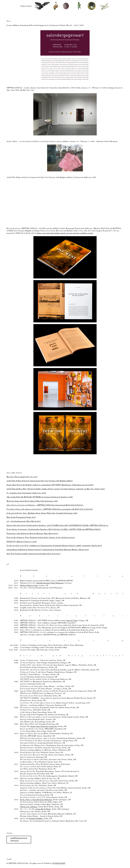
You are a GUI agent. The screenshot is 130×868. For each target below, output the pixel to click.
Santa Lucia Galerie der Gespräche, (44, 726)
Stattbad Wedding (36, 819)
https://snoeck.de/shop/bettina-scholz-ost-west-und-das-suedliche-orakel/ (65, 233)
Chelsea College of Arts (29, 586)
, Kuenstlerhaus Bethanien (36, 800)
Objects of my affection (28, 807)
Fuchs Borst (59, 863)
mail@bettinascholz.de (19, 838)
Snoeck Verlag (72, 621)
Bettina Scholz (26, 6)
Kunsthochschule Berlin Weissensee (50, 583)
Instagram (14, 841)
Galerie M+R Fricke (43, 809)
